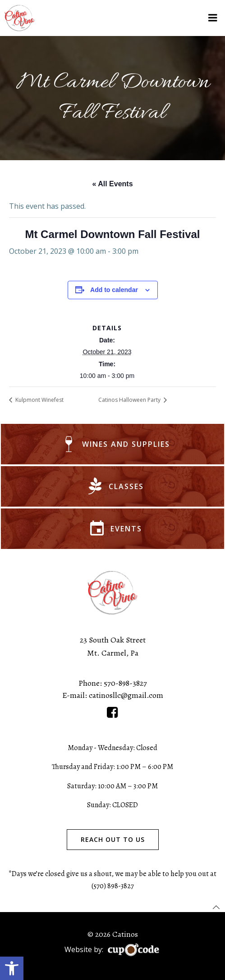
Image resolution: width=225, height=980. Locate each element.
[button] (12, 968)
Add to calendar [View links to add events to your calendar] (114, 290)
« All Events (112, 184)
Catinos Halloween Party (130, 400)
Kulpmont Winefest (39, 400)
